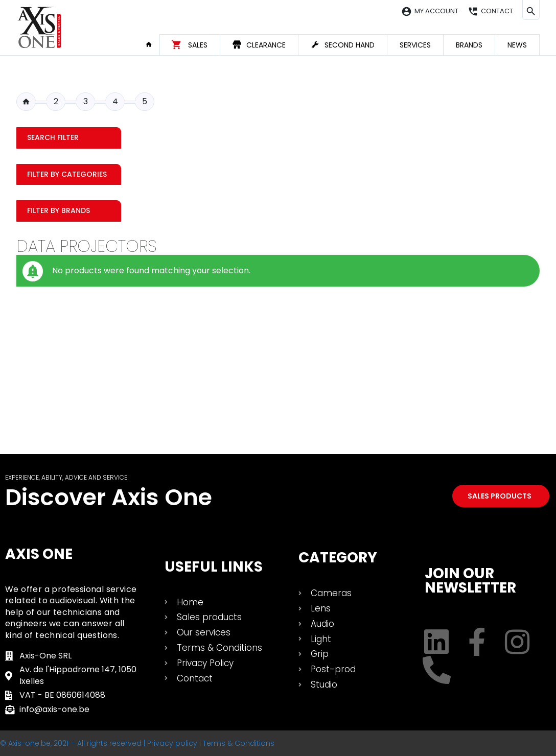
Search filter (53, 137)
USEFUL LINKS (214, 567)
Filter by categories (67, 174)
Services (415, 45)
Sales (198, 45)
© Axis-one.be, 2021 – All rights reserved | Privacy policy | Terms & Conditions (137, 743)
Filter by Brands (59, 210)
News (517, 45)
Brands (469, 45)
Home (152, 44)
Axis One (39, 554)
